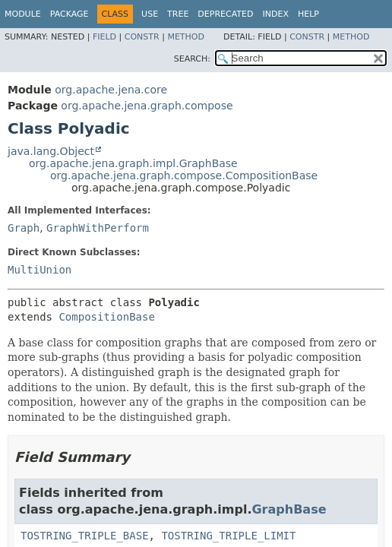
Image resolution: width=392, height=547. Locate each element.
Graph (24, 228)
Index (275, 14)
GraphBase (289, 509)
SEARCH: (192, 59)
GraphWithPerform (98, 228)
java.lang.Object (51, 151)
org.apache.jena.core (111, 90)
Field (104, 37)
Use (150, 14)
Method (186, 37)
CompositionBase (106, 317)
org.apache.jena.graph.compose (147, 106)
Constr (142, 37)
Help (308, 14)
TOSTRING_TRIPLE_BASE (85, 536)
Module (23, 14)
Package (70, 14)
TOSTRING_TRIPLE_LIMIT (228, 536)
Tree (178, 14)
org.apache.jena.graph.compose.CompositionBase (184, 175)
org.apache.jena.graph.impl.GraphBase (133, 163)
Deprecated (225, 14)
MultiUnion (40, 270)
